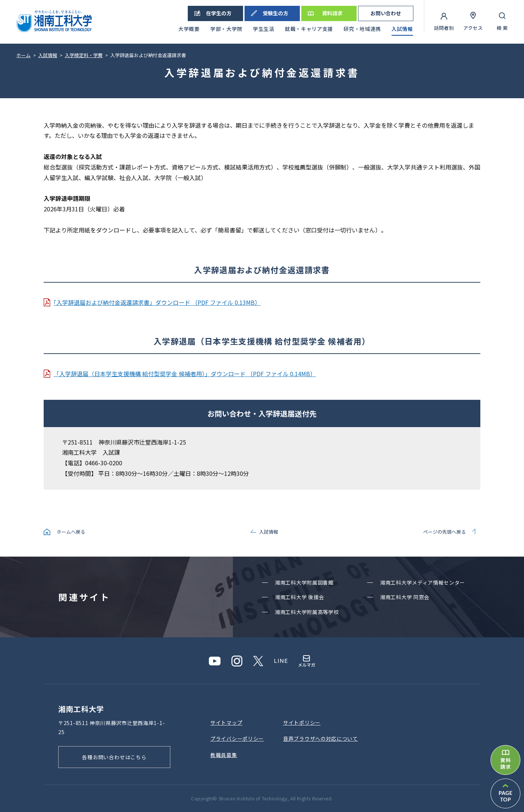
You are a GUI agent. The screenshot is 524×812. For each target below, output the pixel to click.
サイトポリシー (302, 723)
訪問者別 (444, 28)
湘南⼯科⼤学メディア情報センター (422, 582)
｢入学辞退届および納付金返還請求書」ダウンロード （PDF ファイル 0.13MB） (157, 302)
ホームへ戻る (71, 532)
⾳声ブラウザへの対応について (321, 739)
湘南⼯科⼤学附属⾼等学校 (307, 612)
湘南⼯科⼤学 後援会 (299, 597)
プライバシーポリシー (237, 739)
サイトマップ (226, 723)
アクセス (473, 28)
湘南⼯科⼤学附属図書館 (304, 582)
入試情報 (269, 532)
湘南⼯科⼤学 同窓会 (405, 597)
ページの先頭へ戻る (444, 532)
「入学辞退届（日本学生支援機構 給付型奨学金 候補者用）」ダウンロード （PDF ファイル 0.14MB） (185, 374)
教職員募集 (224, 755)
